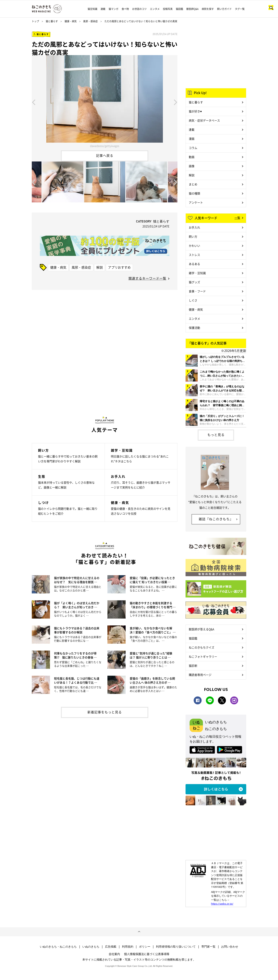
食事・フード (197, 291)
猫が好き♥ (195, 111)
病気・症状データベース (204, 120)
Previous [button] (34, 102)
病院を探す (208, 9)
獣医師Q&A (192, 9)
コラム (193, 148)
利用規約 (128, 947)
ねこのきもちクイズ (202, 647)
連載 (103, 9)
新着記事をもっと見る (105, 712)
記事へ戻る (105, 155)
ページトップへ (139, 932)
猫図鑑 (179, 9)
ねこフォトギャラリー (203, 656)
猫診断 (193, 666)
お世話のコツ (139, 9)
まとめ (193, 184)
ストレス (194, 255)
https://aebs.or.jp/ (222, 904)
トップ (35, 21)
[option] (105, 102)
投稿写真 (168, 9)
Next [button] (176, 102)
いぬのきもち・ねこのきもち (58, 947)
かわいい (194, 246)
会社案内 (114, 954)
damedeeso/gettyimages (105, 146)
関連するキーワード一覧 (147, 278)
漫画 (192, 139)
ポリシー (145, 947)
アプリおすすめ (119, 267)
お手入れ (194, 227)
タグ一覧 (240, 9)
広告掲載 (111, 947)
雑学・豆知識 (197, 273)
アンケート (196, 202)
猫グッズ (194, 282)
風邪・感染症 (90, 21)
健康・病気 (71, 21)
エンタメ (155, 9)
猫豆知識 (92, 9)
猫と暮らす (52, 21)
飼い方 (193, 236)
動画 (192, 157)
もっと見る (216, 435)
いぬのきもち (91, 947)
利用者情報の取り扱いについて (176, 947)
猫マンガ (114, 9)
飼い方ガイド (224, 9)
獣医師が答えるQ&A (201, 629)
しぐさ (193, 300)
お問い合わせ (230, 947)
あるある (194, 264)
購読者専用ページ (200, 675)
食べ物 (125, 9)
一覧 (237, 218)
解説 (100, 267)
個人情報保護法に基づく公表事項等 (147, 954)
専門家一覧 (208, 947)
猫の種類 (194, 193)
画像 (192, 166)
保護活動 (194, 328)
